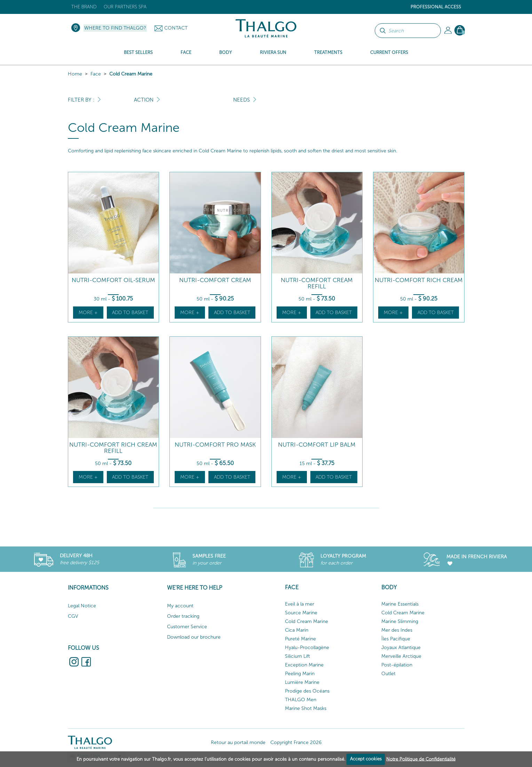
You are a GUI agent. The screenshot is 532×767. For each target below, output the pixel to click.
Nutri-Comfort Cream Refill (317, 283)
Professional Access (436, 7)
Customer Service (187, 627)
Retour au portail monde (238, 742)
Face (96, 74)
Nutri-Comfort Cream (215, 280)
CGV (73, 616)
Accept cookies (366, 759)
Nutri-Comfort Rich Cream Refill (113, 448)
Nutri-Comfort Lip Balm (317, 445)
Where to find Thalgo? (115, 28)
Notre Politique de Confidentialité (421, 759)
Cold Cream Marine (131, 74)
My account (180, 606)
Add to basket (130, 313)
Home (75, 74)
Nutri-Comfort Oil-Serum (113, 280)
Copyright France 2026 (296, 742)
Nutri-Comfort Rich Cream (419, 280)
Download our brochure (194, 637)
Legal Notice (82, 606)
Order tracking (183, 616)
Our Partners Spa (125, 7)
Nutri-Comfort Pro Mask (215, 445)
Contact (176, 28)
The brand (84, 7)
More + (88, 313)
